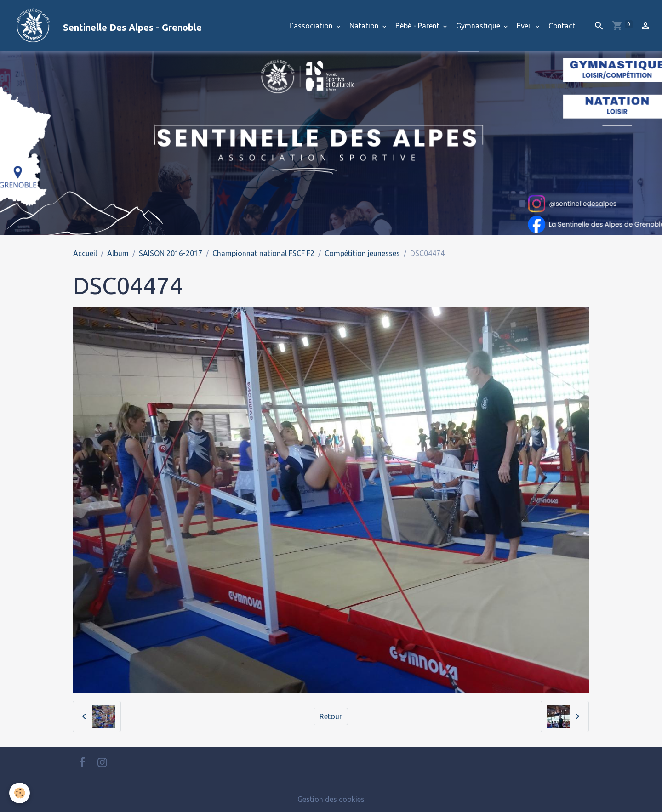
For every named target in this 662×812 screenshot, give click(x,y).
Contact (562, 26)
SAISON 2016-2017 (171, 253)
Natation (365, 26)
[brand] (105, 26)
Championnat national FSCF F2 (263, 253)
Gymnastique (479, 26)
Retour (331, 716)
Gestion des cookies (331, 799)
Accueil (85, 253)
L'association (312, 26)
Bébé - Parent (418, 26)
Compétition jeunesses (362, 253)
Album (118, 253)
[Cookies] (20, 793)
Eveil (525, 26)
